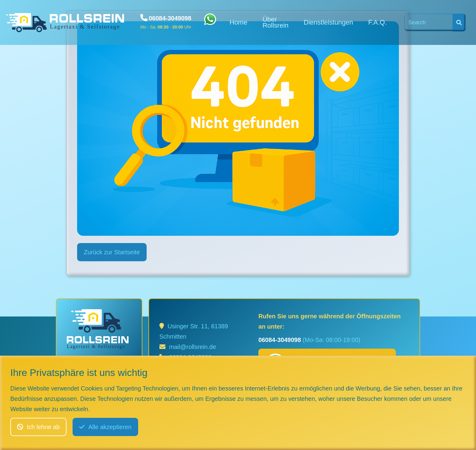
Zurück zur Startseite (112, 252)
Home (238, 22)
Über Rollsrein (276, 22)
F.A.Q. (377, 22)
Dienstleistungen (328, 22)
